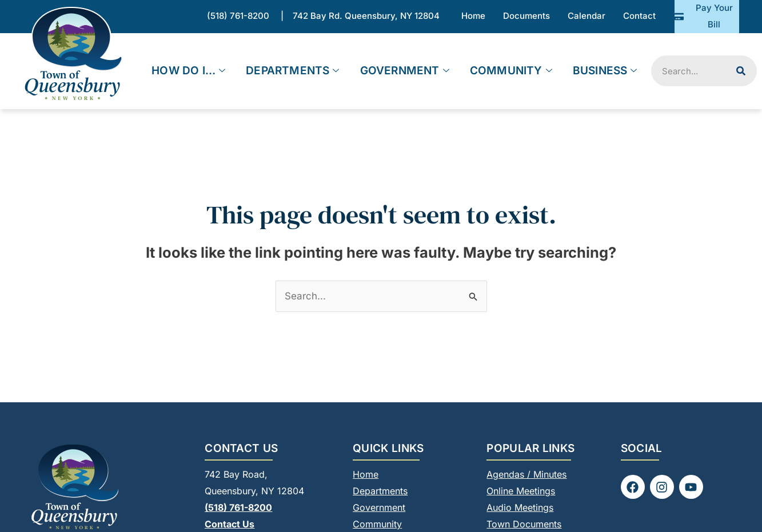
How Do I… (188, 71)
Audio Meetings (520, 507)
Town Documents (524, 524)
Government (405, 71)
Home (366, 474)
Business (605, 71)
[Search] (741, 71)
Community (511, 71)
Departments (292, 71)
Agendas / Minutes (526, 474)
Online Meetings (521, 491)
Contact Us (230, 524)
